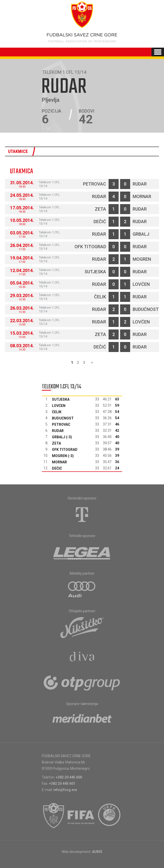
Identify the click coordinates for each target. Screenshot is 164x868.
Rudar (140, 184)
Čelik (100, 297)
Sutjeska (95, 272)
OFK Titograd (90, 247)
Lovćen (141, 284)
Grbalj (141, 234)
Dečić (100, 222)
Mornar (142, 196)
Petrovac (95, 184)
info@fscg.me (65, 790)
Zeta (100, 209)
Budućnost (146, 309)
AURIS (97, 852)
